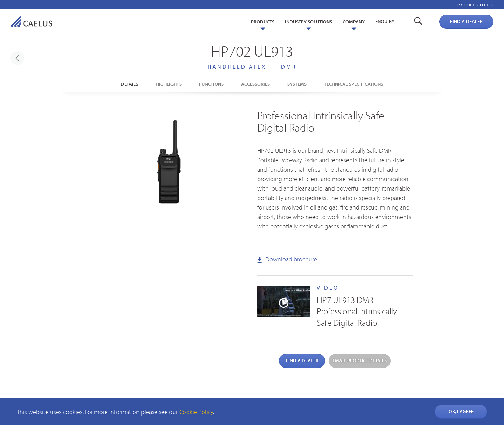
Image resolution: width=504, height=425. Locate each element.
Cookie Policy (196, 412)
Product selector (475, 5)
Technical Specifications (354, 84)
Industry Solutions (309, 22)
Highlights (169, 84)
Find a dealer (466, 21)
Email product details (360, 361)
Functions (211, 84)
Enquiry (385, 21)
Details (129, 84)
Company (354, 22)
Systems (297, 84)
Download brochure (287, 259)
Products (263, 22)
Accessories (255, 84)
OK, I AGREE (461, 411)
